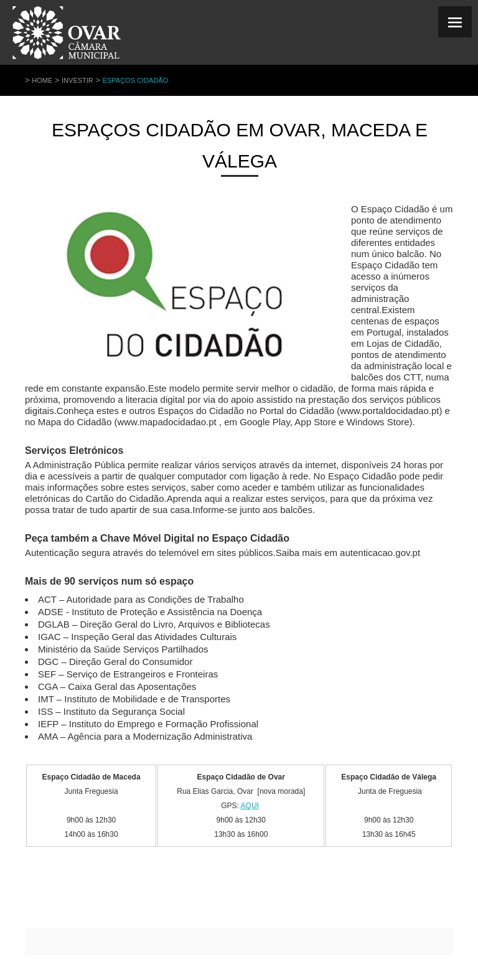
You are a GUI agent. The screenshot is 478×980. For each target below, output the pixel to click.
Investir (77, 80)
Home (42, 80)
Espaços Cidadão (136, 80)
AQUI (250, 806)
